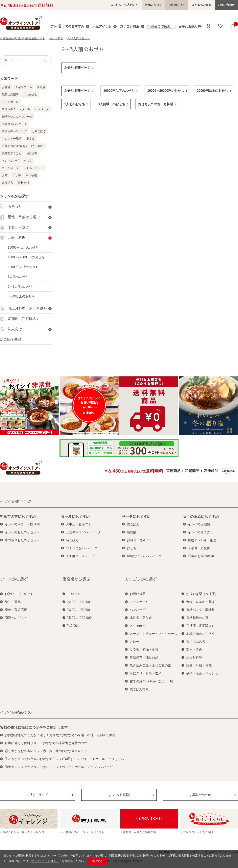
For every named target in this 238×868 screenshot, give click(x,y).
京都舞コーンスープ (80, 556)
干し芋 (17, 175)
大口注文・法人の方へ (125, 5)
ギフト (55, 26)
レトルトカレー (33, 168)
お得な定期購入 (190, 26)
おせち (131, 548)
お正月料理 (194, 657)
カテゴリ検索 (129, 27)
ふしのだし (31, 95)
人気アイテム (102, 27)
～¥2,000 (74, 594)
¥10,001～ (75, 626)
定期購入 (8, 183)
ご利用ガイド (177, 5)
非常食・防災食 (199, 548)
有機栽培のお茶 (197, 618)
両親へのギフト (16, 618)
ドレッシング (10, 161)
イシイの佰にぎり (201, 532)
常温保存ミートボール (16, 109)
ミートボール (10, 102)
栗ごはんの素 (139, 689)
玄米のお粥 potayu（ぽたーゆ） (152, 681)
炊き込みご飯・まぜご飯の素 (150, 665)
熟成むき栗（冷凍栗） (202, 594)
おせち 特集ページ (77, 68)
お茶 (5, 175)
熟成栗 (131, 532)
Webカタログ (153, 5)
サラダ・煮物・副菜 (144, 650)
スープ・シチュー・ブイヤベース (154, 634)
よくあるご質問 (202, 5)
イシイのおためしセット (22, 532)
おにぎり (32, 153)
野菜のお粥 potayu (201, 556)
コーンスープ (10, 168)
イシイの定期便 (199, 524)
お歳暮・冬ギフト (139, 540)
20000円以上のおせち (213, 91)
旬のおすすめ (75, 27)
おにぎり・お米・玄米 (146, 673)
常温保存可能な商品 (144, 657)
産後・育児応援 (16, 610)
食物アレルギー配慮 (202, 540)
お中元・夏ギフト (79, 524)
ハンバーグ (42, 109)
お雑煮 (6, 87)
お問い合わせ (226, 5)
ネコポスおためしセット (22, 540)
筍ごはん (72, 540)
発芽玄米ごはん (12, 153)
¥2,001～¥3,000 (79, 602)
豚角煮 (41, 87)
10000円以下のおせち (119, 91)
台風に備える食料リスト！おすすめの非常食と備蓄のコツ (46, 743)
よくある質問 (119, 795)
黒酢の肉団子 (10, 95)
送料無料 (24, 183)
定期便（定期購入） (201, 626)
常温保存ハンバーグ (14, 131)
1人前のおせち (75, 104)
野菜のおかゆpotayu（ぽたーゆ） (23, 146)
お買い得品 (138, 594)
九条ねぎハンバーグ (14, 124)
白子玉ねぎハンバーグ (82, 548)
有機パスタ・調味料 (201, 610)
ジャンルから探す (14, 196)
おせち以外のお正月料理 (155, 104)
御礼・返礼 (13, 602)
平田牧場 (31, 175)
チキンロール (24, 87)
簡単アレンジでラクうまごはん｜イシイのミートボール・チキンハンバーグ (59, 767)
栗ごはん (133, 524)
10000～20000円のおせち (166, 91)
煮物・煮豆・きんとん (202, 673)
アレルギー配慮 (12, 139)
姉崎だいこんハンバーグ (17, 117)
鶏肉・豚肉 (194, 650)
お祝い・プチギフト (19, 594)
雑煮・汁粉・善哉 (199, 665)
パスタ (28, 161)
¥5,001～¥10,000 (79, 618)
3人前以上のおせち (112, 104)
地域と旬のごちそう (201, 634)
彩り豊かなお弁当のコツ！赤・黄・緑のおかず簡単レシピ (46, 751)
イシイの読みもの (16, 712)
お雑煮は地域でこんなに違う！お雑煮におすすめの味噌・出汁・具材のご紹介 (60, 735)
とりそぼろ (39, 131)
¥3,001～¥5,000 (79, 610)
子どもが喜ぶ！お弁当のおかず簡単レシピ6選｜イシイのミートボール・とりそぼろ (64, 759)
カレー (134, 642)
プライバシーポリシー (45, 861)
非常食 (31, 139)
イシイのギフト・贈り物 (22, 524)
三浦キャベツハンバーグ (83, 532)
